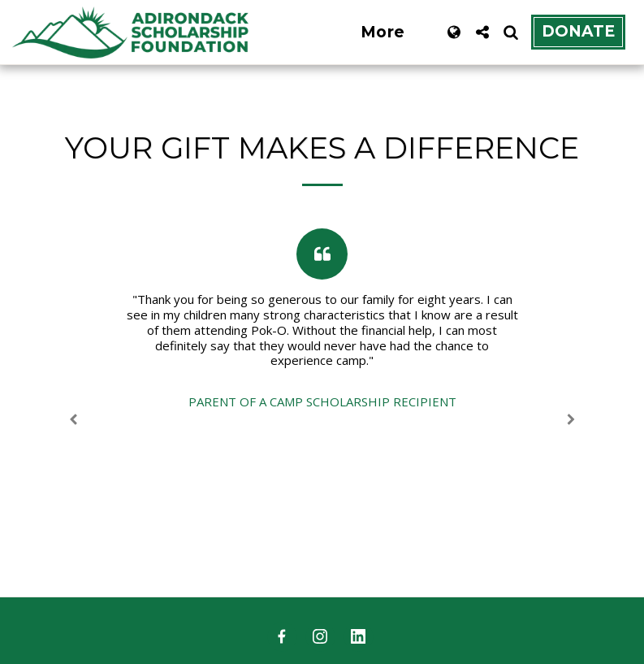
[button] (482, 32)
